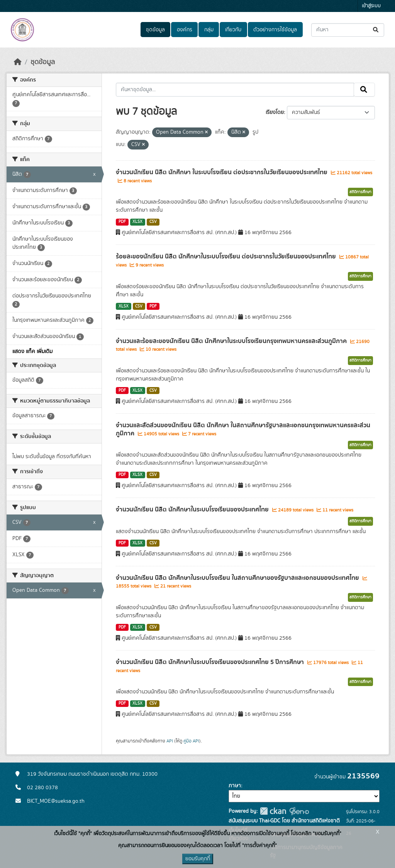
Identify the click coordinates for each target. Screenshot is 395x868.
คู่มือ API (191, 741)
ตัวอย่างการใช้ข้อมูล (275, 30)
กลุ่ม (209, 30)
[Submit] (376, 30)
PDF (122, 222)
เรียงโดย (275, 112)
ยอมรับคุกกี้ (198, 859)
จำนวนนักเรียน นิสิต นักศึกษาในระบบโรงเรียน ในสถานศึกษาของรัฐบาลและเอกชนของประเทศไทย (238, 578)
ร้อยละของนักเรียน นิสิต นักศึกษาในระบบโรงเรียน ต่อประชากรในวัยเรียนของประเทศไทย (227, 256)
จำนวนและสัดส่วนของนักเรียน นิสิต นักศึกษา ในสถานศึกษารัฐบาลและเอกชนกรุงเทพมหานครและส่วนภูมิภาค (243, 429)
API (170, 741)
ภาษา (235, 786)
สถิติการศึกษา (360, 192)
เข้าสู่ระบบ (371, 6)
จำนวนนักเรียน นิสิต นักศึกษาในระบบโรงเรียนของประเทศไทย (193, 510)
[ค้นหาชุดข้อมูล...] (348, 30)
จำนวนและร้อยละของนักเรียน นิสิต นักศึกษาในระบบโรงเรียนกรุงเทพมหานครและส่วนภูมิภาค (232, 341)
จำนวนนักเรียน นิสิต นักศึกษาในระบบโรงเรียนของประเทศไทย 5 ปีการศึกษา (211, 662)
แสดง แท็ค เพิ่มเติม (32, 352)
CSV (153, 222)
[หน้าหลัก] (18, 62)
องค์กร (185, 30)
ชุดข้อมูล (155, 30)
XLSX (137, 222)
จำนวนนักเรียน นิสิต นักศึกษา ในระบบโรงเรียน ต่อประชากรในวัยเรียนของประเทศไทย (222, 172)
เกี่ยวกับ (233, 30)
